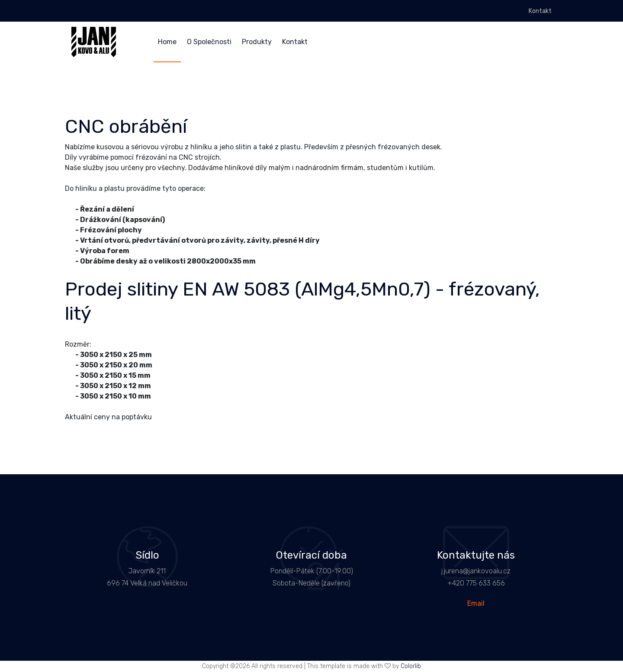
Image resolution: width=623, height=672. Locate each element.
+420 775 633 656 (105, 11)
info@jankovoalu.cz (176, 11)
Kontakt (540, 11)
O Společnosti (209, 42)
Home (167, 42)
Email (476, 603)
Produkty (257, 42)
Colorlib (411, 666)
